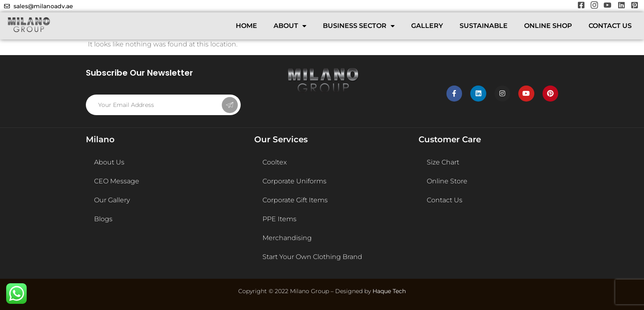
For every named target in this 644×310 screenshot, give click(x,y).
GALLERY (427, 26)
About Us (109, 162)
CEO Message (117, 181)
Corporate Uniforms (294, 181)
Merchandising (287, 238)
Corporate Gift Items (295, 200)
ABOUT (290, 26)
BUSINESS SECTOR (359, 26)
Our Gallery (112, 200)
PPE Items (279, 219)
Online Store (447, 181)
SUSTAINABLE (484, 26)
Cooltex (275, 162)
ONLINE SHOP (548, 26)
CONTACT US (610, 26)
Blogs (103, 219)
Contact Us (445, 200)
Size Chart (443, 162)
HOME (246, 26)
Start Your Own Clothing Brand (312, 257)
